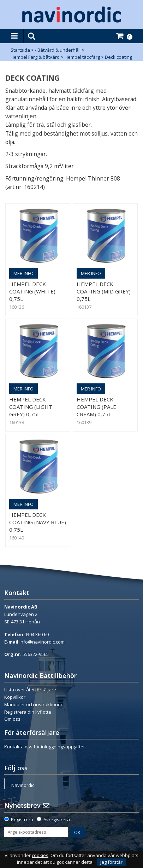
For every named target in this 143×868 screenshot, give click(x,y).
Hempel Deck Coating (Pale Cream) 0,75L (96, 407)
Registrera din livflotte (28, 712)
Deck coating (118, 57)
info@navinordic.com (42, 642)
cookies (40, 855)
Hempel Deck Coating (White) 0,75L (32, 291)
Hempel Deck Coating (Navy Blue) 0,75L (38, 522)
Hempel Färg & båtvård (35, 57)
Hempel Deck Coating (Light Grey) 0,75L (31, 407)
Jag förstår (111, 862)
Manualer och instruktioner (33, 704)
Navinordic (23, 785)
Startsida (20, 50)
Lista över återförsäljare (30, 690)
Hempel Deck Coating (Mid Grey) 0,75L (104, 291)
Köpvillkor (15, 697)
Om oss (12, 719)
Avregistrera (57, 820)
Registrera (22, 820)
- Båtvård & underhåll (58, 50)
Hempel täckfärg (82, 57)
